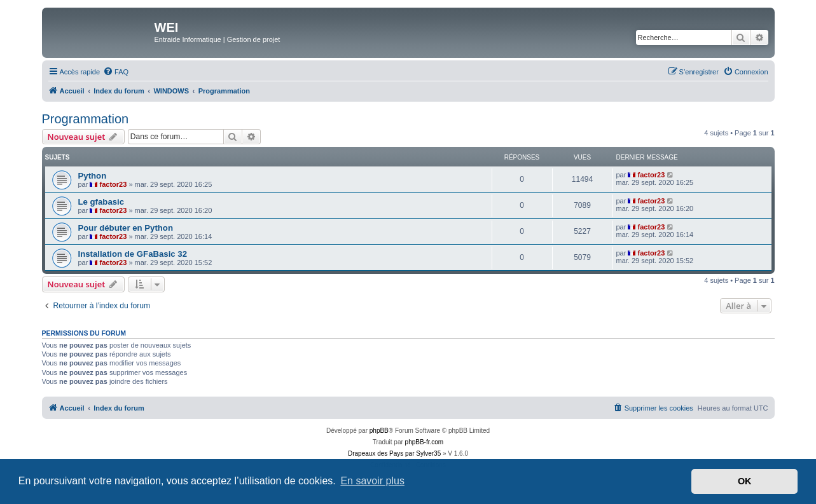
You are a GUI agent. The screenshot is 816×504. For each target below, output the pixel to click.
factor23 (114, 184)
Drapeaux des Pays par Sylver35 (394, 453)
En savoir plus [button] (372, 481)
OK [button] (745, 481)
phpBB (379, 431)
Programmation (86, 119)
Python (93, 176)
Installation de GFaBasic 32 (133, 254)
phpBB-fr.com (425, 442)
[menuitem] (116, 72)
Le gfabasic (101, 202)
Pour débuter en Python (126, 228)
